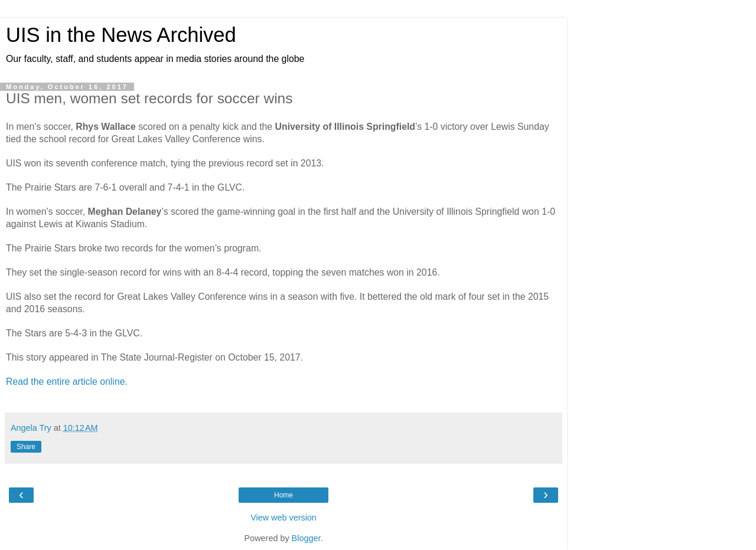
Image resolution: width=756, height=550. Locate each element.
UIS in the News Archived (121, 35)
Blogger (306, 538)
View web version (283, 518)
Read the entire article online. (67, 382)
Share (26, 447)
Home (283, 495)
